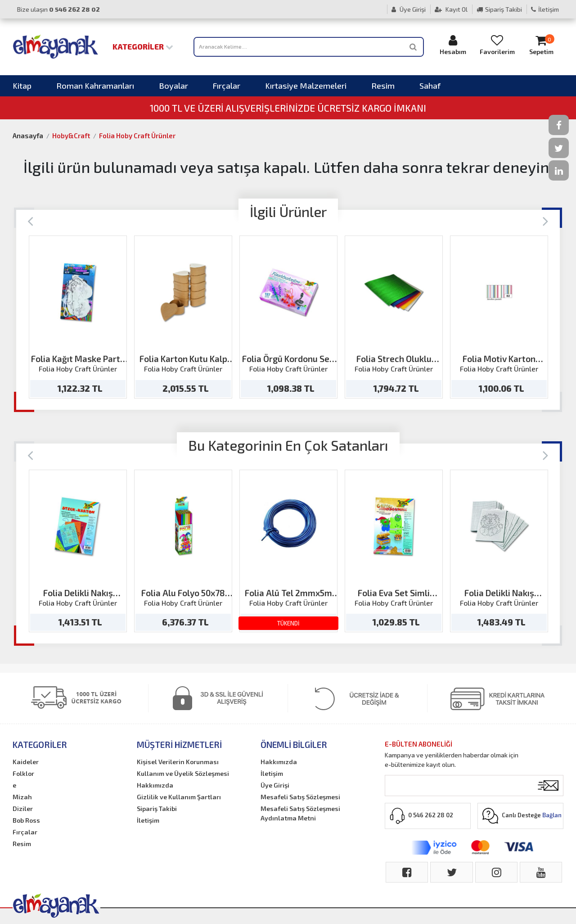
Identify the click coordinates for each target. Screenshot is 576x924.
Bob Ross (26, 820)
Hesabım (453, 45)
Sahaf (430, 86)
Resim (383, 86)
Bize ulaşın (58, 9)
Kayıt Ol (451, 9)
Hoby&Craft (71, 136)
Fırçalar (227, 86)
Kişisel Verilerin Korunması (178, 762)
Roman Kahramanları (95, 86)
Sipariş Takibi (499, 9)
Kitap (22, 86)
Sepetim (541, 45)
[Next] (546, 220)
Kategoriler (143, 46)
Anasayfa (28, 136)
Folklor (23, 773)
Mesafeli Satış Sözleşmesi (300, 797)
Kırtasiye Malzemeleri (306, 86)
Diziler (23, 808)
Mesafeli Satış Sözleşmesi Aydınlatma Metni (300, 813)
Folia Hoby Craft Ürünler (137, 136)
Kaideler (26, 762)
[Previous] (30, 220)
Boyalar (173, 86)
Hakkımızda (155, 785)
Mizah (22, 797)
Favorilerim (497, 45)
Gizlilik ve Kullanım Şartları (179, 797)
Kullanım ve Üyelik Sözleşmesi (183, 773)
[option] (78, 317)
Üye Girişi (409, 9)
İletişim (545, 9)
